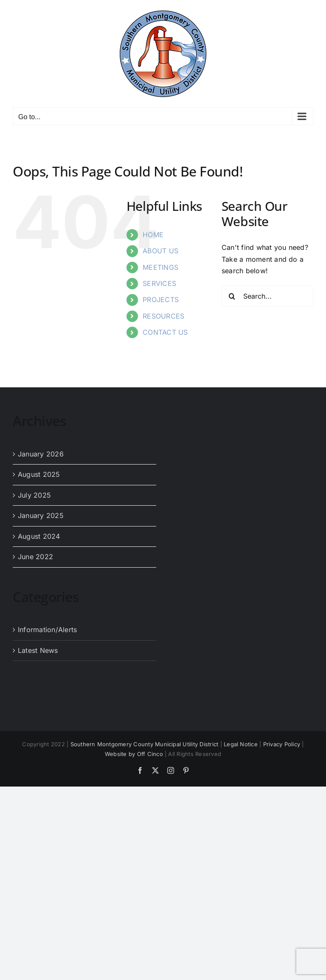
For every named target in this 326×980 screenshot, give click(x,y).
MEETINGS (160, 267)
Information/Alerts (47, 630)
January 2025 (41, 515)
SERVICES (159, 283)
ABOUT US (160, 251)
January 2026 (41, 454)
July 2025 (34, 495)
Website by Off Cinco (134, 754)
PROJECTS (161, 300)
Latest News (38, 650)
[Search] (232, 296)
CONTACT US (165, 332)
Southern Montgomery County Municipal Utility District (145, 744)
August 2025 (39, 474)
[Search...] (267, 296)
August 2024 (39, 536)
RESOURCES (163, 316)
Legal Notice (241, 744)
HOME (153, 235)
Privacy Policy (282, 744)
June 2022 (35, 557)
